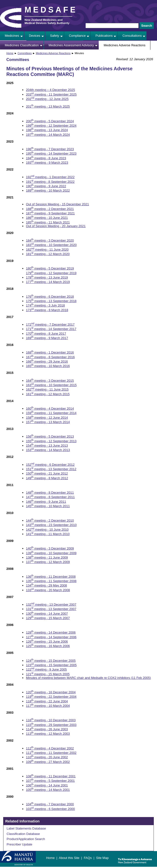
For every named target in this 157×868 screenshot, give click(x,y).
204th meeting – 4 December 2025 (50, 90)
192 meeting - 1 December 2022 (50, 177)
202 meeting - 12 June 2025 (47, 99)
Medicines (12, 36)
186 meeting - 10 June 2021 (47, 218)
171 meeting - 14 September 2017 (51, 329)
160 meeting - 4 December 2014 (50, 409)
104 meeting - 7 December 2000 (50, 804)
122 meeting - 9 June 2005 (46, 669)
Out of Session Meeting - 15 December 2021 (57, 204)
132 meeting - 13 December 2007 (51, 605)
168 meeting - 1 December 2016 (50, 352)
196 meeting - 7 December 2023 (50, 149)
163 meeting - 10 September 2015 (51, 385)
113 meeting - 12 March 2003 (48, 734)
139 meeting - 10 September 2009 (51, 553)
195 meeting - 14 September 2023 (51, 153)
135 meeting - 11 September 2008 (51, 581)
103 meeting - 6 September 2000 (50, 809)
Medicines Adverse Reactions (125, 45)
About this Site (69, 858)
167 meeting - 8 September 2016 (50, 357)
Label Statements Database (26, 828)
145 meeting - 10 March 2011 (48, 506)
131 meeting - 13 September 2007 (51, 609)
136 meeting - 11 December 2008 (51, 577)
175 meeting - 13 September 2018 (51, 301)
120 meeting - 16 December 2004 (51, 692)
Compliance (77, 36)
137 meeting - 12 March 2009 (48, 562)
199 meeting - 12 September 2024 (51, 126)
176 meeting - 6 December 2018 (50, 297)
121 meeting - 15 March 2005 (48, 674)
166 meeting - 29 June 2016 (47, 361)
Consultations (132, 36)
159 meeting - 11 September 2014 (51, 413)
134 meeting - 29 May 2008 (46, 585)
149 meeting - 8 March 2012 (47, 478)
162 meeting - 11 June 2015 (47, 389)
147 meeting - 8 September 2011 (50, 497)
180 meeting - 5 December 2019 (50, 268)
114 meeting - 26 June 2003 (47, 729)
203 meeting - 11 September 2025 (51, 94)
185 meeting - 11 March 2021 (48, 222)
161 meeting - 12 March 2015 (48, 394)
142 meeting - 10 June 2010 (47, 530)
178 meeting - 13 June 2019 (47, 277)
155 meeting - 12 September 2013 (51, 441)
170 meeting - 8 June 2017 (46, 334)
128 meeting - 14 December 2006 (51, 632)
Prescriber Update (19, 844)
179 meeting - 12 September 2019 (51, 273)
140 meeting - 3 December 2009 (50, 548)
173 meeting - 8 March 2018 (47, 310)
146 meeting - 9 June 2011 (46, 502)
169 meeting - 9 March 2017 (47, 338)
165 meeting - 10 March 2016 (48, 366)
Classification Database (23, 834)
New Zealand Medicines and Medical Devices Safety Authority (47, 21)
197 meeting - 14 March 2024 (48, 135)
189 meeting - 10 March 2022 (48, 190)
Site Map (102, 858)
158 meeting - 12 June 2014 (47, 418)
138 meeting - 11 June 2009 (47, 557)
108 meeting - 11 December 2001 (51, 776)
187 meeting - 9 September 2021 (50, 213)
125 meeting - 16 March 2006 (48, 646)
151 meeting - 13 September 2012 (51, 469)
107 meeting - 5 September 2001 (50, 781)
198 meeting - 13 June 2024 (47, 130)
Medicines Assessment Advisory (71, 45)
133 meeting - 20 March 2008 (48, 590)
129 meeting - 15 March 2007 (48, 618)
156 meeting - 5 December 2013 (50, 436)
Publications (104, 36)
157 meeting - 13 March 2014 (48, 422)
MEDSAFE (51, 10)
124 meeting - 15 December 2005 (51, 661)
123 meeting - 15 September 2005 (51, 665)
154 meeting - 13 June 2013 (47, 446)
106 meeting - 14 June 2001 (47, 785)
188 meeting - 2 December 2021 (50, 209)
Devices (35, 36)
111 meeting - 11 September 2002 (51, 753)
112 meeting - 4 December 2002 (50, 748)
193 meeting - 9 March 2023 (47, 163)
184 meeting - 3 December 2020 (50, 240)
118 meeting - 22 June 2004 (47, 701)
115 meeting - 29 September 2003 (51, 725)
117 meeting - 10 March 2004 (48, 706)
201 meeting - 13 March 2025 (48, 106)
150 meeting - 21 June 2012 (47, 473)
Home (10, 53)
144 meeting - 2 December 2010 (50, 520)
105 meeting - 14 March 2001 (48, 790)
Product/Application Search (26, 839)
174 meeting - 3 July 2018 (45, 305)
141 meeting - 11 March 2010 (48, 534)
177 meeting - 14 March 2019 (48, 282)
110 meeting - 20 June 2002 (47, 757)
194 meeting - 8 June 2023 (46, 158)
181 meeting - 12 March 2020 (48, 254)
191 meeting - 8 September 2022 (50, 182)
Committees (25, 53)
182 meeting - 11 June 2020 (47, 250)
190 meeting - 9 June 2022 (46, 186)
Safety (54, 36)
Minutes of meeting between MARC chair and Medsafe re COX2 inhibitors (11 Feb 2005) (88, 678)
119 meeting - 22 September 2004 (51, 697)
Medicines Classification (22, 45)
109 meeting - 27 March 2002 (48, 762)
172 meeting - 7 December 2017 (50, 324)
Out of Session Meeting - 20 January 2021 (56, 226)
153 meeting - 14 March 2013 (48, 450)
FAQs (88, 858)
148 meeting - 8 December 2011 (50, 493)
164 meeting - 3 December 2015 (50, 381)
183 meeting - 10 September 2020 (51, 245)
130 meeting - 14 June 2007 (47, 614)
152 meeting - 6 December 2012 (50, 465)
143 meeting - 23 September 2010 (51, 525)
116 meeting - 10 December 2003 (51, 720)
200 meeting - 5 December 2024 (50, 121)
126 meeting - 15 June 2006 (47, 642)
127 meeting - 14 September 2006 (51, 637)
